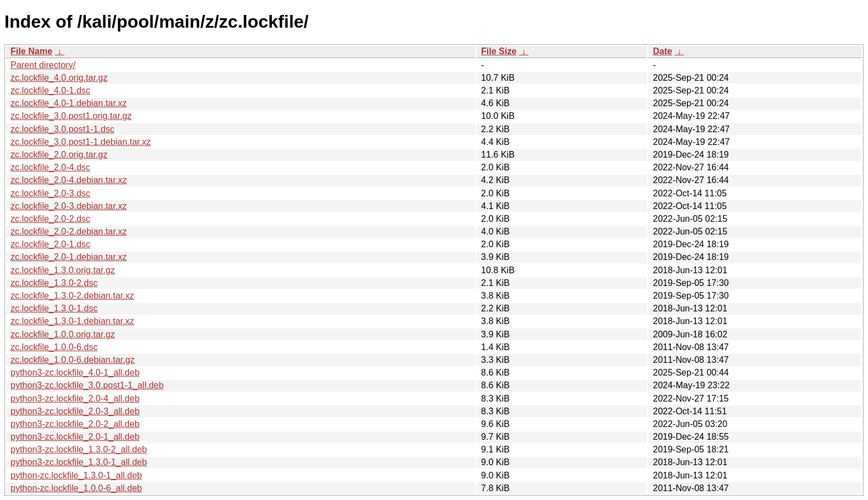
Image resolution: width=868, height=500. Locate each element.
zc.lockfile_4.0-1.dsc (50, 90)
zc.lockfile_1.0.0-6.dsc (54, 347)
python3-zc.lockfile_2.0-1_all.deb (75, 437)
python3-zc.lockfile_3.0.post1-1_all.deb (87, 385)
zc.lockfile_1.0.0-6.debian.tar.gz (73, 360)
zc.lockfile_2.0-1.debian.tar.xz (69, 257)
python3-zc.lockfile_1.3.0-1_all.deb (79, 462)
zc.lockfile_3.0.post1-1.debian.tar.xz (81, 142)
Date (662, 51)
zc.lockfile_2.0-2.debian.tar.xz (69, 231)
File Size (499, 51)
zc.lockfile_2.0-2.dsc (50, 219)
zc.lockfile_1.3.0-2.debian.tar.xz (72, 296)
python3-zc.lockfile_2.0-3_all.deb (75, 411)
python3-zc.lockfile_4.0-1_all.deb (75, 373)
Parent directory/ (43, 65)
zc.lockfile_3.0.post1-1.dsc (63, 129)
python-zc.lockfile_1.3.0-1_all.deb (76, 475)
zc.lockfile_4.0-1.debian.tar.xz (69, 103)
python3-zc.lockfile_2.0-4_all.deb (75, 399)
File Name (32, 51)
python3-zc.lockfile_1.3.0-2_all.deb (79, 449)
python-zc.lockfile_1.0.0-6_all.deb (76, 488)
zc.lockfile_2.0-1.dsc (50, 244)
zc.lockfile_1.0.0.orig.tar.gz (63, 334)
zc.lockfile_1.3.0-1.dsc (54, 308)
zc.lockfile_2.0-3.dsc (50, 193)
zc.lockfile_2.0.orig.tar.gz (59, 155)
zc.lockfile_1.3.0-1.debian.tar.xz (72, 321)
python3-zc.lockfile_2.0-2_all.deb (75, 424)
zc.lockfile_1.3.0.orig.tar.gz (63, 270)
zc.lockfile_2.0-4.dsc (50, 167)
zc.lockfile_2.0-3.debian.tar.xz (69, 206)
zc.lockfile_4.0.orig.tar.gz (59, 78)
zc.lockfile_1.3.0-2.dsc (54, 283)
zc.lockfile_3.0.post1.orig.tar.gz (71, 116)
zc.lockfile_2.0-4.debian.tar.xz (69, 180)
